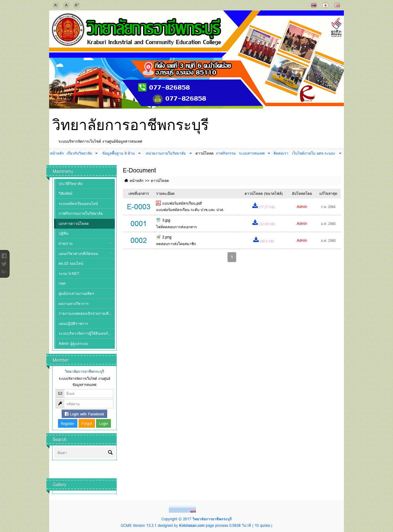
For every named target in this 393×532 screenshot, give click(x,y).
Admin (302, 207)
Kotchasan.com (192, 525)
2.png (167, 237)
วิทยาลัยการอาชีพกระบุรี (130, 125)
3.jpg (166, 220)
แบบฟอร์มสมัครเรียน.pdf (182, 203)
